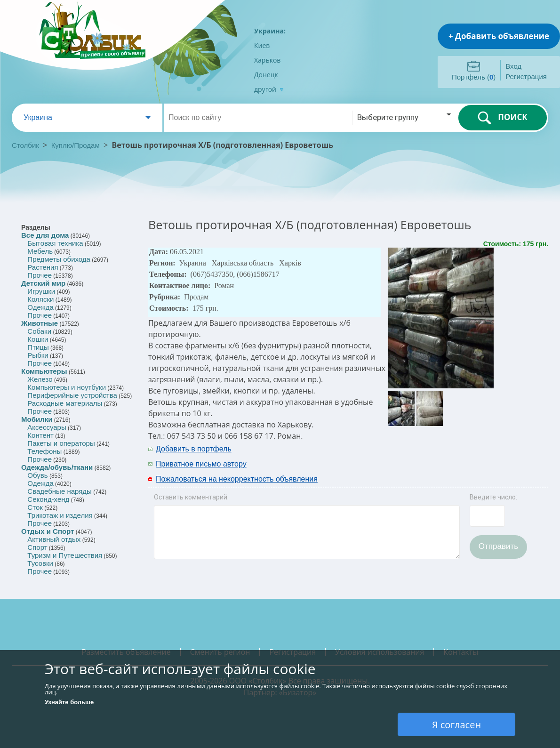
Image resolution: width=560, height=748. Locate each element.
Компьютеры (44, 371)
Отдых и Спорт (48, 531)
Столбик (25, 145)
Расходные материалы (65, 403)
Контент (40, 435)
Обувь (37, 475)
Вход (513, 66)
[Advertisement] (443, 456)
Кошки (38, 339)
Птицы (38, 347)
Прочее (40, 275)
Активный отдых (54, 539)
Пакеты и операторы (61, 443)
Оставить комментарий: (191, 497)
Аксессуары (47, 427)
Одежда (40, 307)
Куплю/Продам (76, 145)
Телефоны (44, 451)
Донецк (266, 75)
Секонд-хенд (48, 499)
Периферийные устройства (72, 395)
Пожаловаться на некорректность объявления (237, 479)
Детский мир (43, 283)
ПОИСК (502, 118)
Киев (262, 45)
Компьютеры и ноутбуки (67, 387)
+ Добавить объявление (499, 36)
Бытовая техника (55, 243)
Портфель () (474, 77)
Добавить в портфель (194, 449)
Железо (40, 379)
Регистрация (526, 76)
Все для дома (45, 235)
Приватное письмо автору (201, 464)
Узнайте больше (69, 702)
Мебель (40, 251)
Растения (43, 267)
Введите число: (493, 497)
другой (269, 89)
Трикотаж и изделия (60, 515)
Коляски (40, 299)
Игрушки (41, 291)
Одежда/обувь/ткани (57, 467)
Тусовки (40, 563)
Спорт (37, 547)
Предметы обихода (59, 259)
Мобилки (37, 419)
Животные (40, 323)
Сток (35, 507)
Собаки (39, 331)
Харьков (267, 60)
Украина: (270, 31)
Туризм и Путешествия (65, 555)
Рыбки (38, 355)
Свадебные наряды (60, 491)
